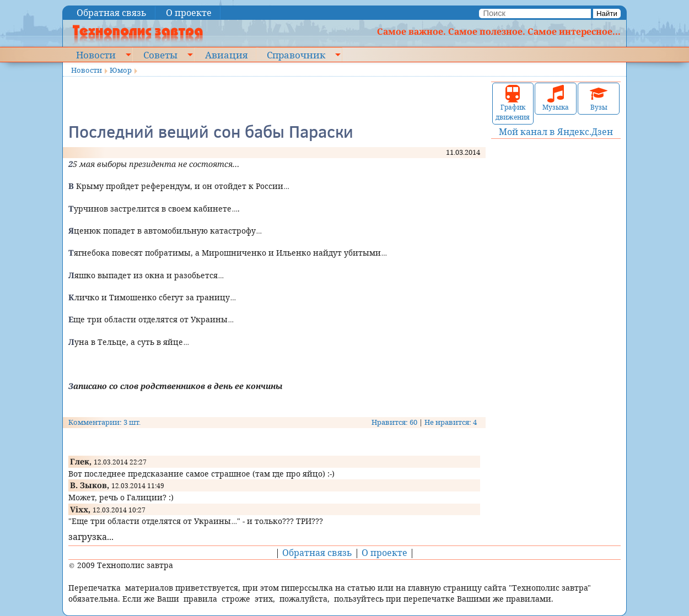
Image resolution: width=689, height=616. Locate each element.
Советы (160, 55)
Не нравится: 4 (451, 422)
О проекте (189, 13)
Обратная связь (112, 13)
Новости (96, 55)
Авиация (226, 55)
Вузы (599, 98)
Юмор (121, 70)
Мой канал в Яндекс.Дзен (556, 132)
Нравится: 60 (394, 422)
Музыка (556, 98)
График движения (513, 103)
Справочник (296, 55)
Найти (607, 13)
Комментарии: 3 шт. (104, 422)
